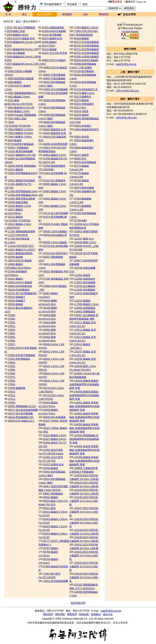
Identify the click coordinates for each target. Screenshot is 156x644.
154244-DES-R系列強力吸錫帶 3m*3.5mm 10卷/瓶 (84, 577)
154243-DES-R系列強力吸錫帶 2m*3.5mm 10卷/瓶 (84, 567)
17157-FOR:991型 (18, 235)
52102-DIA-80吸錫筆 (54, 180)
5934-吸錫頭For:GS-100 (21, 108)
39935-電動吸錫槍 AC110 (22, 406)
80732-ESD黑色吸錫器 (87, 53)
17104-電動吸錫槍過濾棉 (21, 231)
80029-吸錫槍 (82, 38)
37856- (12, 341)
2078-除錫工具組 (16, 31)
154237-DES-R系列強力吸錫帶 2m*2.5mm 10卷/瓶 (84, 512)
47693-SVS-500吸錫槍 (55, 89)
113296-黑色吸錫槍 (85, 290)
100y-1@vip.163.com (128, 91)
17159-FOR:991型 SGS (21, 246)
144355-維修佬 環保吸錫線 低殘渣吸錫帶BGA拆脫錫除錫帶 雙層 (84, 450)
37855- (12, 337)
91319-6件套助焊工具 (86, 89)
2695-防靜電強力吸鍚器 (21, 79)
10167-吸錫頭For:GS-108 (22, 155)
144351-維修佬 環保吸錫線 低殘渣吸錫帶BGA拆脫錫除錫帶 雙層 (84, 406)
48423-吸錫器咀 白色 (55, 129)
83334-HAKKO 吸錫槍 (86, 60)
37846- (12, 323)
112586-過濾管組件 (85, 279)
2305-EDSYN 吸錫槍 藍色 (21, 38)
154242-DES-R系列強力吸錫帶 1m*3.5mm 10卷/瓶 (84, 556)
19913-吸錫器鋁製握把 (20, 253)
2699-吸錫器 (15, 82)
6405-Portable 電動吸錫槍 (22, 115)
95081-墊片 (80, 159)
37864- (12, 363)
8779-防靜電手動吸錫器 (21, 144)
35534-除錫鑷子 (17, 301)
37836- (12, 319)
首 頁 (8, 14)
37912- (12, 395)
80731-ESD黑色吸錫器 (87, 49)
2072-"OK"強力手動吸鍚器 (21, 28)
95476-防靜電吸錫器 (85, 162)
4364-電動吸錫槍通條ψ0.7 (22, 93)
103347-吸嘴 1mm (84, 239)
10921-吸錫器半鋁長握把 (21, 180)
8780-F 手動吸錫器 (18, 148)
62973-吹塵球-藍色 (53, 465)
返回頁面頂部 (78, 603)
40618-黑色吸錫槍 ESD (21, 417)
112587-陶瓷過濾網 (85, 282)
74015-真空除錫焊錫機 (55, 581)
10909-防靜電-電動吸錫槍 (22, 166)
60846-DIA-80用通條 (54, 417)
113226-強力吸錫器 (85, 286)
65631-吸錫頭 (50, 497)
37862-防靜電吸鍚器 (19, 359)
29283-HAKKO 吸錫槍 (20, 282)
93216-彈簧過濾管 (84, 104)
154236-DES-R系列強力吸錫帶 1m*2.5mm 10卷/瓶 (84, 501)
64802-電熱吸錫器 (53, 494)
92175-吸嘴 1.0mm (84, 93)
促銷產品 (96, 614)
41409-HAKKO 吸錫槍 (54, 31)
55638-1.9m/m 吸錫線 (55, 242)
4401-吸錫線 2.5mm (19, 97)
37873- (12, 377)
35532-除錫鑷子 (17, 297)
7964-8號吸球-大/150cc (21, 129)
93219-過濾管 (82, 115)
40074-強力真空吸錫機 (20, 414)
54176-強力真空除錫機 (55, 213)
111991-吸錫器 (82, 275)
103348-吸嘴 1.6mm (85, 242)
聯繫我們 (72, 614)
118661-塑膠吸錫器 (85, 312)
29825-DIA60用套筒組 (20, 286)
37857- (12, 344)
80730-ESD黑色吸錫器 (87, 46)
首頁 (18, 21)
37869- (12, 373)
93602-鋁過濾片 (83, 126)
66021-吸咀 (49, 508)
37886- (12, 381)
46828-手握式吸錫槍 (54, 79)
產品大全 (108, 614)
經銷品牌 (84, 614)
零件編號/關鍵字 (53, 4)
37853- (12, 330)
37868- (12, 370)
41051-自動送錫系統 (53, 28)
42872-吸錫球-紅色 (52, 38)
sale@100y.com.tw (126, 64)
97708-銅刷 (80, 221)
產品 (24, 14)
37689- (12, 315)
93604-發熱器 (82, 137)
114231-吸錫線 (82, 301)
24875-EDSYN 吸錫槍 (20, 261)
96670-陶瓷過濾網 (84, 188)
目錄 (85, 14)
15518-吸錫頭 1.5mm (19, 206)
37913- (12, 399)
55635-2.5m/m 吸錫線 (55, 231)
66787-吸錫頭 (50, 548)
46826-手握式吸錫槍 (54, 75)
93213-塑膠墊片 (83, 97)
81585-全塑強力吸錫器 (86, 57)
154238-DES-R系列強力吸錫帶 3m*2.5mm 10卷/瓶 (84, 523)
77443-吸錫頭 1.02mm (86, 28)
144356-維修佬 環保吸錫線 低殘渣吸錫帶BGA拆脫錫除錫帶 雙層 (84, 461)
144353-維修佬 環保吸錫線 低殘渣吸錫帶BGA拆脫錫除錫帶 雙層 (84, 428)
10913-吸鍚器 (15, 170)
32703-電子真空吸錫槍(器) (22, 293)
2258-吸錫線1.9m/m (18, 35)
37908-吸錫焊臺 (17, 388)
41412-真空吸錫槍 (52, 35)
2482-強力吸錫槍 (16, 53)
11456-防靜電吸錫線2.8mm (23, 195)
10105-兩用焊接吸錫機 (20, 151)
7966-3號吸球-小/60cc (20, 137)
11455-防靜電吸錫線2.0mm (23, 191)
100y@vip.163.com (126, 118)
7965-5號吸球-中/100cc (21, 133)
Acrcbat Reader (130, 32)
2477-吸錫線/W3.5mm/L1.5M (22, 49)
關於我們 (48, 614)
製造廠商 (72, 4)
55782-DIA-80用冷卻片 (56, 253)
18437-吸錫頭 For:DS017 (22, 250)
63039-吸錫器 (50, 468)
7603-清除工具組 (17, 119)
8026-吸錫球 (15, 140)
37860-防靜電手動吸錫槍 (21, 355)
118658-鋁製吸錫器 (85, 308)
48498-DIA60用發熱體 (55, 144)
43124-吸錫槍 (49, 49)
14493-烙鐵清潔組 (18, 202)
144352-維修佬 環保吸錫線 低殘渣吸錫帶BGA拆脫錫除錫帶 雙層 (84, 417)
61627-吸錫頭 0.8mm (55, 439)
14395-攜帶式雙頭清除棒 (21, 199)
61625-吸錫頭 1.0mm (55, 435)
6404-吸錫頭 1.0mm (19, 111)
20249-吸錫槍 (15, 257)
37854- (12, 333)
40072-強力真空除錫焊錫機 (23, 410)
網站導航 (60, 614)
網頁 (85, 4)
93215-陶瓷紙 (82, 100)
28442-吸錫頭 (15, 279)
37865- (12, 366)
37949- (12, 403)
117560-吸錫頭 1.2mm (86, 304)
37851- (12, 326)
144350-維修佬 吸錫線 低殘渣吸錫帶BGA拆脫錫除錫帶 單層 (84, 395)
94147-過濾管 (82, 155)
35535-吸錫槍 (15, 304)
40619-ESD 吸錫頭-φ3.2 (21, 421)
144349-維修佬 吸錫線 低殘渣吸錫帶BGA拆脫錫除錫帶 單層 (84, 384)
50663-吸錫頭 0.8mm (55, 155)
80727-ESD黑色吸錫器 (87, 42)
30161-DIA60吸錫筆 (19, 290)
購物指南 (104, 14)
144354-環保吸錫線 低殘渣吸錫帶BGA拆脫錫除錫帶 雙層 (84, 439)
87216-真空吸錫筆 (84, 71)
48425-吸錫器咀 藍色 (55, 133)
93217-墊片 (80, 108)
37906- (12, 384)
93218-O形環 (81, 111)
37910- (12, 392)
